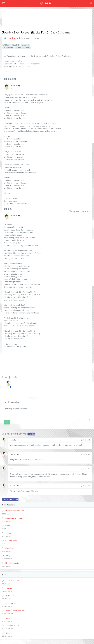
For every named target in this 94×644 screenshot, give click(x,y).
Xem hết (32, 434)
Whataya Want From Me (15, 611)
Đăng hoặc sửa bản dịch (79, 211)
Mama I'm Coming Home (15, 511)
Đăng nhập (8, 409)
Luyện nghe (8, 48)
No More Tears (11, 541)
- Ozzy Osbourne (59, 32)
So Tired (9, 533)
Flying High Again (12, 563)
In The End (10, 596)
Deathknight (14, 454)
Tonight (8, 556)
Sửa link (25, 45)
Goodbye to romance (14, 518)
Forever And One (12, 581)
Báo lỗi (7, 45)
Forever (9, 588)
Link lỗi (16, 45)
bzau (12, 469)
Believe (9, 633)
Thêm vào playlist (23, 48)
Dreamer (9, 526)
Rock (4, 575)
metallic (13, 440)
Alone (8, 618)
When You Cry (11, 603)
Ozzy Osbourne (9, 505)
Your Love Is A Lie (12, 626)
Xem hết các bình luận (10, 499)
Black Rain (9, 548)
